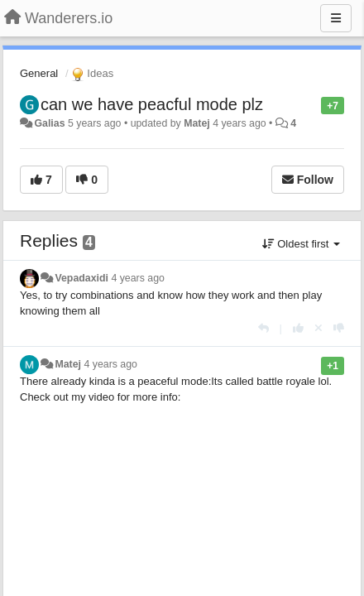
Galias (49, 123)
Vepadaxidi (81, 278)
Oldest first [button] (301, 244)
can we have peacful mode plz (152, 104)
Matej (197, 123)
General (39, 73)
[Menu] (336, 18)
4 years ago (138, 278)
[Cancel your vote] (318, 328)
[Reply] (263, 328)
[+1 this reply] (298, 328)
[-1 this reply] (339, 328)
